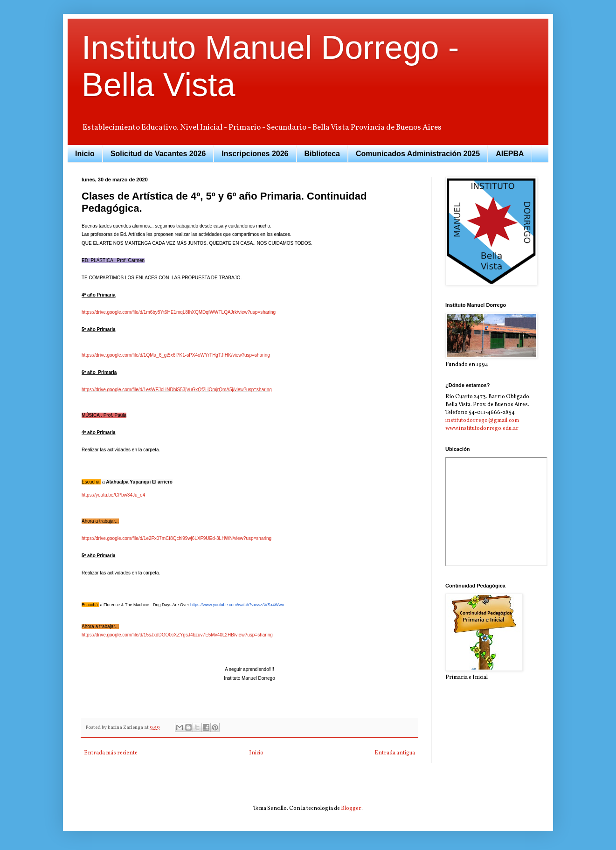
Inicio (85, 154)
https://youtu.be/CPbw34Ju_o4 (113, 495)
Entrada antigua (395, 753)
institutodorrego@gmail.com (482, 421)
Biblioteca (322, 154)
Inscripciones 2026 (255, 154)
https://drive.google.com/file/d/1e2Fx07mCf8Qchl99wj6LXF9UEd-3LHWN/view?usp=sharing (176, 538)
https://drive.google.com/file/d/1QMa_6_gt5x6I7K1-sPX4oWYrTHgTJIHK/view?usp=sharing (176, 355)
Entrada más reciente (111, 753)
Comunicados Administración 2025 (418, 154)
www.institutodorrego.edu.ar (482, 428)
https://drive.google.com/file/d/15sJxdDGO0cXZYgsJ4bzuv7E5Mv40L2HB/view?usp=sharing (177, 635)
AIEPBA (510, 154)
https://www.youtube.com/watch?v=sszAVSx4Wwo (237, 605)
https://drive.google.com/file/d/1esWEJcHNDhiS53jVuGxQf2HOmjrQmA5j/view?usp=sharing (177, 390)
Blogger (351, 809)
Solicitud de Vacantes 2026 (158, 154)
